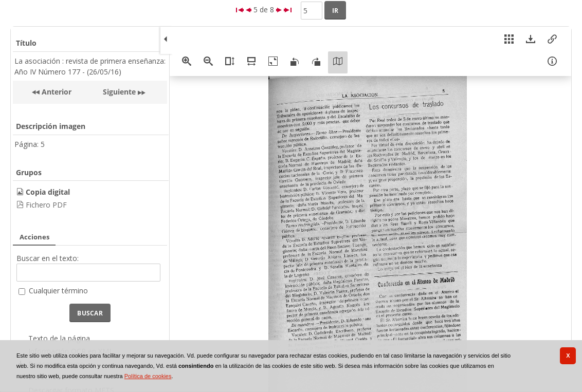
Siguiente (119, 92)
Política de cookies (148, 376)
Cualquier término (58, 291)
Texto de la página (59, 338)
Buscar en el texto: (48, 258)
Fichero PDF (46, 205)
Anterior (56, 92)
